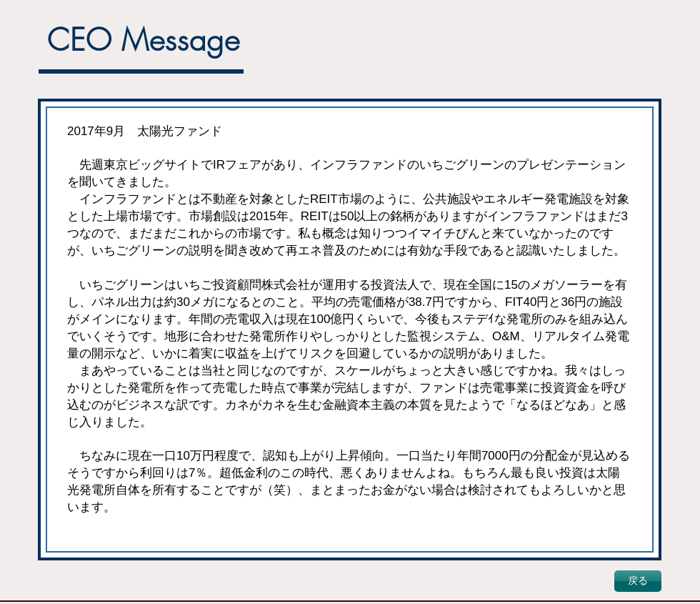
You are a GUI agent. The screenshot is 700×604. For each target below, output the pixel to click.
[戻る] (638, 581)
